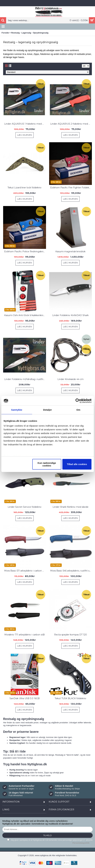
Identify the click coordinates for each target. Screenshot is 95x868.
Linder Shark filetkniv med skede (71, 507)
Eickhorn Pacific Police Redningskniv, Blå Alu (25, 252)
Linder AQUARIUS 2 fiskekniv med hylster (71, 124)
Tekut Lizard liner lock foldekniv (24, 188)
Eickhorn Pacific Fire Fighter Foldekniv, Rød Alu (71, 188)
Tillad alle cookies (77, 464)
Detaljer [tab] (48, 410)
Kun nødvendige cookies (47, 464)
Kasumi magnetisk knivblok (70, 252)
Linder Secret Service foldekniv (25, 507)
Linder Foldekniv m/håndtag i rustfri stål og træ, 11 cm (25, 379)
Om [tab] (78, 410)
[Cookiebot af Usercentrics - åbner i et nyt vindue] (78, 401)
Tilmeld (47, 835)
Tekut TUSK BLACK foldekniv (70, 698)
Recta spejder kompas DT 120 (71, 635)
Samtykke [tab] (17, 410)
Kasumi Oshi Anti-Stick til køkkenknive (25, 315)
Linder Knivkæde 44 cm (71, 379)
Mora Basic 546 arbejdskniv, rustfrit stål (71, 571)
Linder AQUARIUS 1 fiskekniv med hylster (25, 124)
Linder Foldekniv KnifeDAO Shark (70, 315)
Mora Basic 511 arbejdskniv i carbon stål (25, 571)
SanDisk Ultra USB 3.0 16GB (25, 698)
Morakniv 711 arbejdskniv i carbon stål (24, 635)
